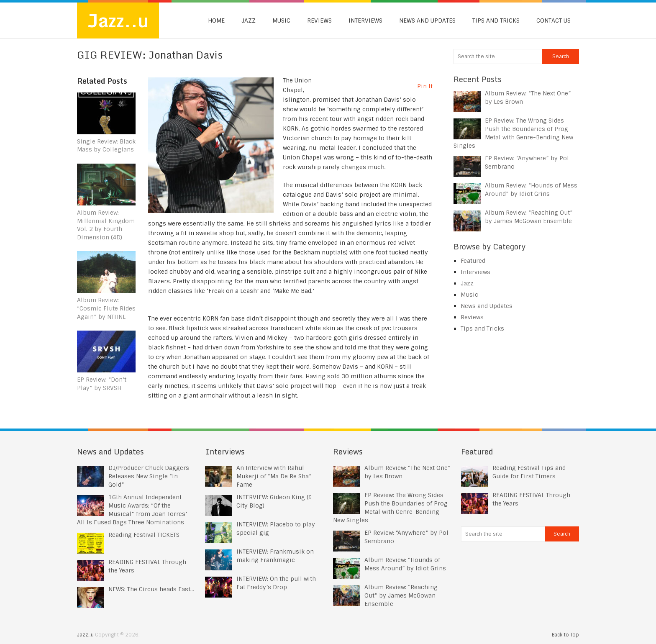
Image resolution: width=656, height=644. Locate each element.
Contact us (553, 21)
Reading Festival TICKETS (144, 535)
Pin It (425, 86)
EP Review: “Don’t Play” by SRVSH (102, 384)
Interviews (365, 21)
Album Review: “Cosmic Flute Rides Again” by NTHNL (106, 309)
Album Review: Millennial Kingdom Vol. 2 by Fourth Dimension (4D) (106, 225)
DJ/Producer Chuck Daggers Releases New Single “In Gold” (149, 476)
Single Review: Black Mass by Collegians (106, 146)
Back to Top (565, 635)
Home (216, 21)
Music (281, 21)
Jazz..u (118, 21)
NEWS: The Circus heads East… (151, 589)
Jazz (249, 21)
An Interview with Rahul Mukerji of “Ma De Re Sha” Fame (274, 476)
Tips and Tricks (496, 21)
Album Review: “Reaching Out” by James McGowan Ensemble (401, 595)
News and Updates (427, 21)
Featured (473, 261)
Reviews (319, 21)
